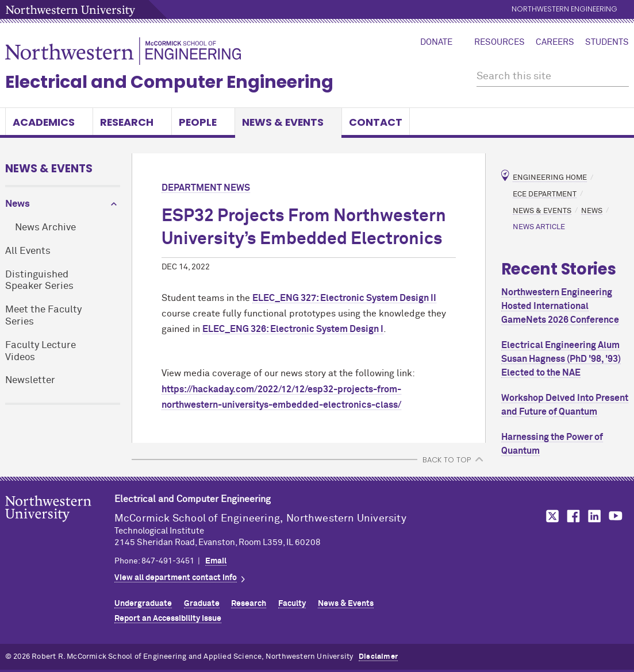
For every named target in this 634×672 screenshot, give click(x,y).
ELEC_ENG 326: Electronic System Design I (293, 329)
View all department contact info (176, 578)
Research (132, 122)
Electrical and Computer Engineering (169, 82)
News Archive (45, 228)
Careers (555, 43)
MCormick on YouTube (616, 516)
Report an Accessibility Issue (168, 619)
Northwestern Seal (60, 527)
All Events (28, 251)
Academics (49, 122)
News (18, 204)
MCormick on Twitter (550, 516)
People (203, 122)
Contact (376, 122)
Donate (436, 43)
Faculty (292, 604)
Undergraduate (143, 604)
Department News (206, 188)
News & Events (288, 122)
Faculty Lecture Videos (41, 352)
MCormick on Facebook (572, 516)
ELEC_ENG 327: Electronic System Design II (344, 298)
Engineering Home (550, 178)
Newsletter (30, 381)
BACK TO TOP (447, 460)
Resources (499, 43)
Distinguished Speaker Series (39, 281)
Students (607, 43)
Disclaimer (378, 657)
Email (216, 561)
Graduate (202, 604)
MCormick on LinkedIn (594, 516)
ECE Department (545, 194)
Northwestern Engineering (564, 9)
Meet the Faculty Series (43, 316)
